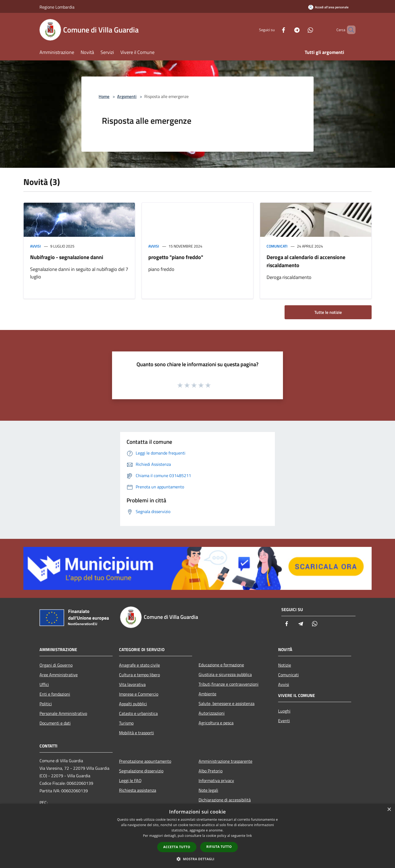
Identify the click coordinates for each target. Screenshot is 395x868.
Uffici (44, 684)
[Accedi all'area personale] (328, 7)
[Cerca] (349, 30)
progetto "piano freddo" (176, 257)
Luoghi (284, 711)
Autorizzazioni (212, 713)
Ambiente (207, 694)
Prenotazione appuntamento (145, 761)
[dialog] (198, 836)
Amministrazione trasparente (225, 761)
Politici (46, 704)
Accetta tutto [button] (177, 847)
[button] (198, 859)
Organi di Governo (56, 665)
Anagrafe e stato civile (139, 665)
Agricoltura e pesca (216, 723)
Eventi (284, 721)
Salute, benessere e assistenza (227, 703)
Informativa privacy (216, 780)
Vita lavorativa (132, 684)
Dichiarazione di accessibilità (225, 800)
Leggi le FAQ (130, 780)
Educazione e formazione (221, 665)
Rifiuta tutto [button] (219, 847)
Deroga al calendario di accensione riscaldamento (306, 261)
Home (104, 96)
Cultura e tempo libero (139, 675)
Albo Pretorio (211, 771)
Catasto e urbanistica (138, 713)
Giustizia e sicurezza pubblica (225, 674)
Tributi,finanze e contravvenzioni (229, 684)
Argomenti (127, 96)
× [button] (389, 810)
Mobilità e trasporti (137, 733)
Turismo (126, 723)
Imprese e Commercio (139, 694)
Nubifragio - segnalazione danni (67, 257)
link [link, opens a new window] (249, 836)
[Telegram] (288, 30)
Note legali (208, 790)
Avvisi (35, 246)
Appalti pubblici (133, 704)
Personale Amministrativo (63, 713)
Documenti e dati (55, 723)
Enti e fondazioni (55, 694)
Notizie (285, 665)
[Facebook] (274, 30)
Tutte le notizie (328, 312)
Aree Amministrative (59, 675)
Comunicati (277, 246)
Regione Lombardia (57, 7)
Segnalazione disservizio (141, 771)
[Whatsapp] (301, 30)
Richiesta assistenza (138, 790)
